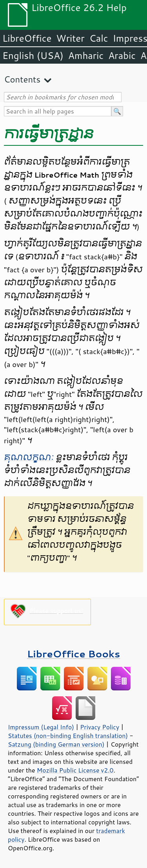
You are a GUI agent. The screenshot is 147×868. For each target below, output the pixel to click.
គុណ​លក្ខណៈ (29, 457)
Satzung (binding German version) (56, 744)
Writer (70, 38)
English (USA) (33, 55)
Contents (22, 79)
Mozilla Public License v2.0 (75, 770)
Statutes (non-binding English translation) (68, 736)
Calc (99, 38)
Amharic (86, 55)
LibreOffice (27, 38)
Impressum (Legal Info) (41, 727)
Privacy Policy (100, 727)
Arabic (122, 55)
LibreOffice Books (74, 654)
